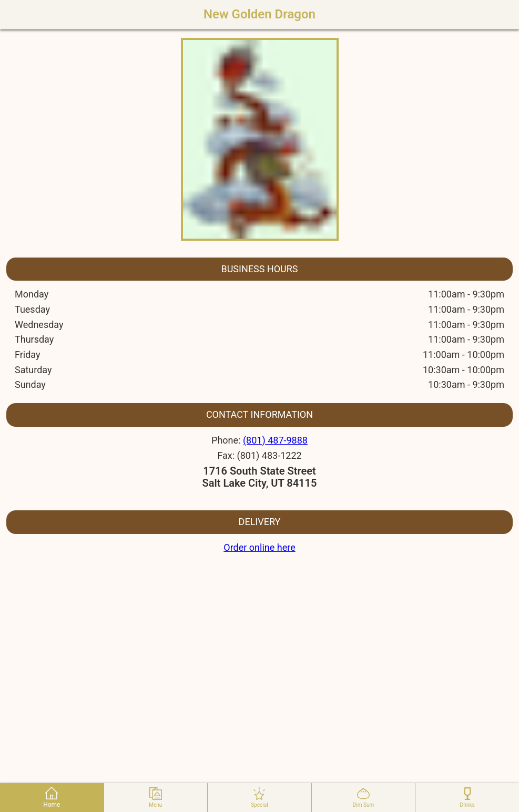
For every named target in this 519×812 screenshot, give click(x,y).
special (259, 798)
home (52, 798)
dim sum (363, 798)
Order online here (259, 547)
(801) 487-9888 (275, 440)
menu (155, 798)
